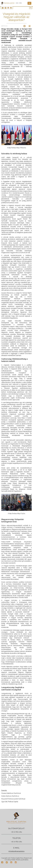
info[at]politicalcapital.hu (16, 851)
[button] (31, 8)
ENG (20, 3)
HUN (17, 3)
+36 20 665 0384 (16, 832)
